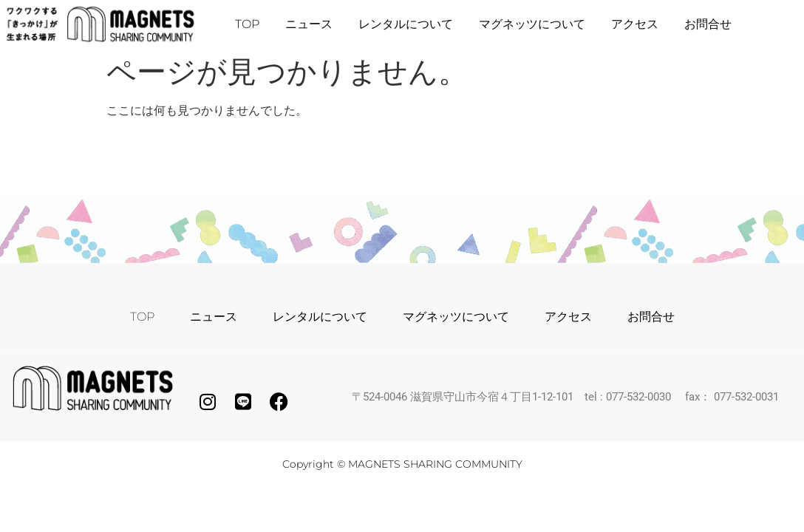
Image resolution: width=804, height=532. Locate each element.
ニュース (309, 24)
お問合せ (708, 24)
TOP (247, 24)
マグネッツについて (532, 24)
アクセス (635, 24)
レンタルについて (406, 24)
